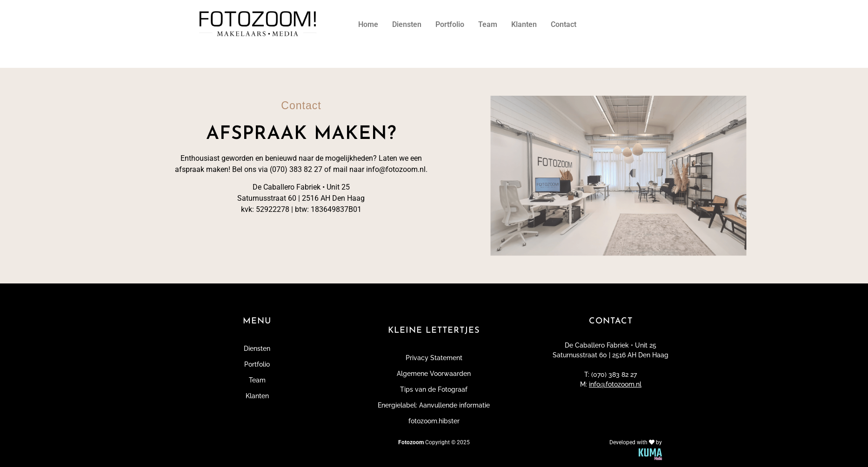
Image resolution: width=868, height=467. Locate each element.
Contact (564, 24)
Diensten (407, 24)
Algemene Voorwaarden (434, 374)
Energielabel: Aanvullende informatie (434, 405)
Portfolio (450, 24)
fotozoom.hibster (434, 421)
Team (488, 24)
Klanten (524, 24)
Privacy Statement (434, 358)
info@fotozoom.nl (615, 384)
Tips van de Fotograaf (434, 389)
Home (368, 24)
